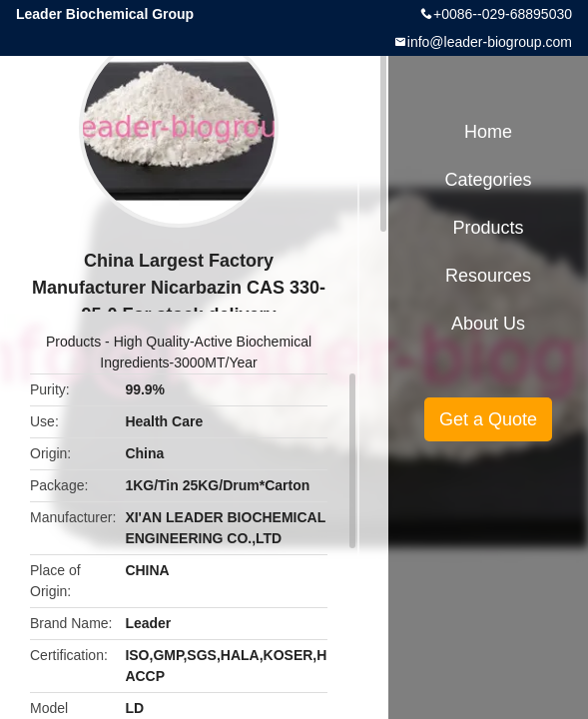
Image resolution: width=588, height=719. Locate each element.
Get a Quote (488, 419)
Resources (488, 276)
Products (73, 342)
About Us (488, 324)
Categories (488, 180)
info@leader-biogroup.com (490, 42)
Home (488, 132)
